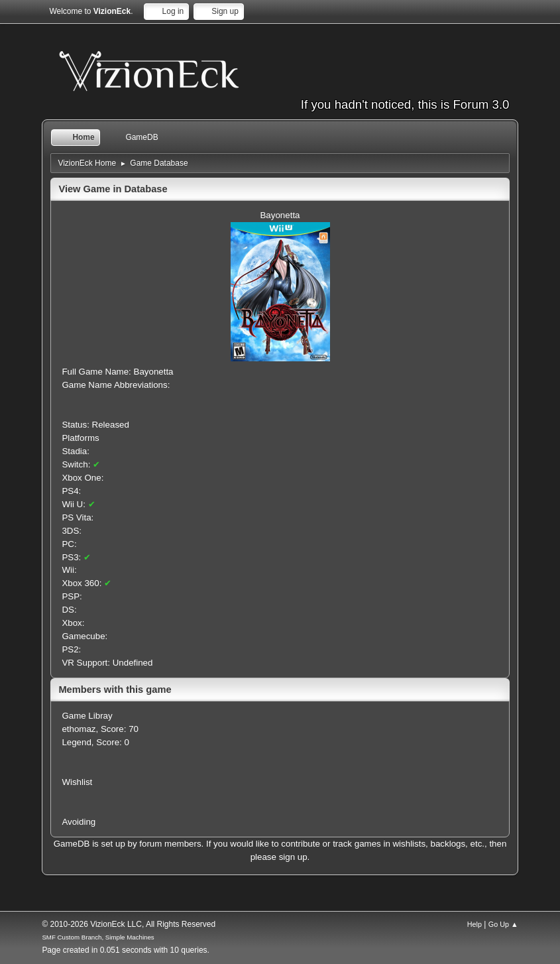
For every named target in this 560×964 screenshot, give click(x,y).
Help (475, 924)
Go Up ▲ (503, 924)
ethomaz (79, 729)
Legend (76, 742)
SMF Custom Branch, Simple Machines (98, 937)
